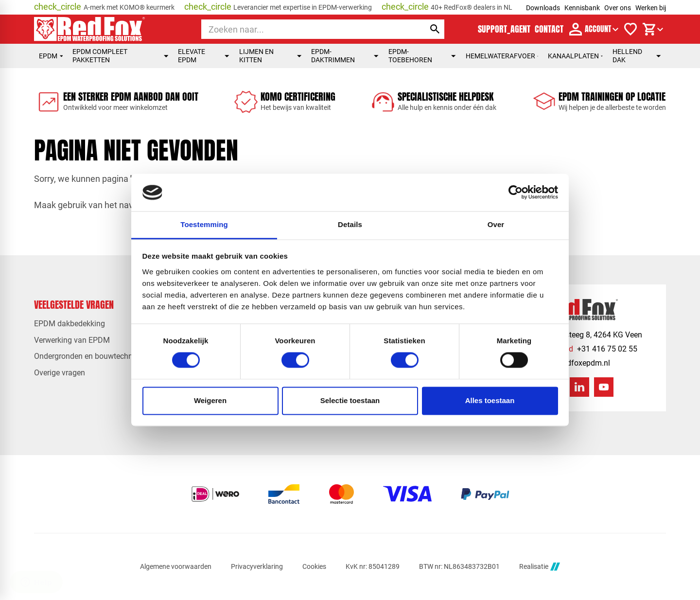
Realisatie (540, 567)
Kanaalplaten (575, 56)
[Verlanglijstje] (630, 29)
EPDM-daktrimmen (345, 56)
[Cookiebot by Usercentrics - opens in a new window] (516, 193)
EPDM (51, 56)
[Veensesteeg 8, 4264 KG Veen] (582, 335)
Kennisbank (582, 8)
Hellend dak (637, 56)
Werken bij (651, 8)
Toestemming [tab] (204, 224)
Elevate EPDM (203, 56)
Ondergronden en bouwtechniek (88, 356)
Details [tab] (350, 224)
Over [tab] (496, 224)
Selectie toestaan (350, 400)
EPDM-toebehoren (422, 56)
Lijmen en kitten (270, 56)
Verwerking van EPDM (72, 340)
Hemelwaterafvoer (502, 56)
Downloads (543, 8)
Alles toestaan (490, 400)
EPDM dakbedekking (70, 324)
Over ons (618, 8)
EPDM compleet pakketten (120, 56)
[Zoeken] (304, 29)
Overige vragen (60, 373)
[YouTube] (604, 387)
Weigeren (210, 400)
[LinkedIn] (579, 387)
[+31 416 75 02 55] (579, 349)
